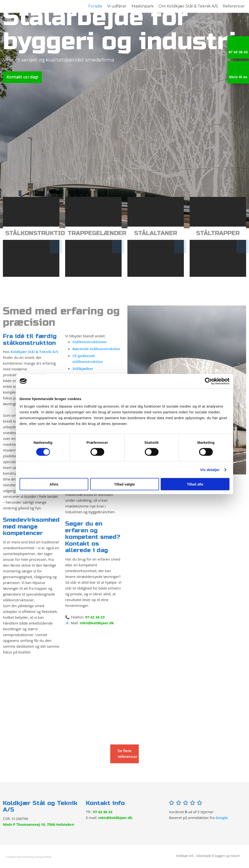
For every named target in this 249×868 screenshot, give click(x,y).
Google (222, 818)
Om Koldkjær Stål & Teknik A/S (188, 6)
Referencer (234, 6)
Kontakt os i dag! (22, 77)
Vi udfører (117, 6)
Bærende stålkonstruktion (96, 349)
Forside (95, 6)
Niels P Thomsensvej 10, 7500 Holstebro (38, 824)
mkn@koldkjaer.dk (97, 623)
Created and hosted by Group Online (29, 857)
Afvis (54, 484)
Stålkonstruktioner (90, 342)
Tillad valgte (124, 484)
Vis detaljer (210, 469)
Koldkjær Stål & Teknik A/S (34, 352)
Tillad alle (195, 484)
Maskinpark (143, 6)
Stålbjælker (83, 368)
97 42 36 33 (95, 617)
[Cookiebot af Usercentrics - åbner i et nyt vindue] (208, 381)
